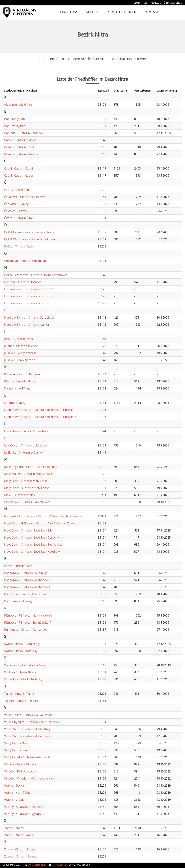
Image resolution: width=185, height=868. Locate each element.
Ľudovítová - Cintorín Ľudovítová (26, 431)
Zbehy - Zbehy (14, 828)
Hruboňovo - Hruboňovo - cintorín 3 (29, 303)
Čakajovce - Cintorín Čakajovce (25, 197)
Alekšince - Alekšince (18, 105)
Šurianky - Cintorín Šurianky (23, 679)
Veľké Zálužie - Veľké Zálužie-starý (27, 729)
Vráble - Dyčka (14, 786)
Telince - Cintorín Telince (21, 701)
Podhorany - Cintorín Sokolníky (25, 573)
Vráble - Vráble (14, 800)
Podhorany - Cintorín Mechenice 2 (27, 580)
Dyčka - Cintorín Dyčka (20, 246)
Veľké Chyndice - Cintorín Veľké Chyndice (32, 722)
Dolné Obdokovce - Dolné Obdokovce (29, 239)
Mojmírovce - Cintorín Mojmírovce (27, 502)
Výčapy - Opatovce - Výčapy (23, 814)
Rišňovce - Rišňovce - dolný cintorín (28, 615)
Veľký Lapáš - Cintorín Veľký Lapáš (27, 757)
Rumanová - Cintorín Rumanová (26, 630)
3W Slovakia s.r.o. (37, 865)
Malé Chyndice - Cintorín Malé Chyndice (31, 467)
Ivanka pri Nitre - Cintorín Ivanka (26, 325)
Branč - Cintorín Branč (19, 147)
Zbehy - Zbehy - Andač (19, 835)
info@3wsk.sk (59, 865)
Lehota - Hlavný (15, 403)
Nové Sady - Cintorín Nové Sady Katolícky (32, 552)
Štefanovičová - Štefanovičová (25, 665)
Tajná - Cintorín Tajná (19, 694)
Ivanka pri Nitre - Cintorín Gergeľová (29, 317)
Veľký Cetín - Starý (16, 750)
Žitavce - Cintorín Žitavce (21, 856)
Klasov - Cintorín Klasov (20, 381)
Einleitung (69, 12)
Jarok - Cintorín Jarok (19, 339)
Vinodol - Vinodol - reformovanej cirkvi (30, 778)
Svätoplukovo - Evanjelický (22, 644)
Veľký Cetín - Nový (16, 743)
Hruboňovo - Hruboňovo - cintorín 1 (29, 289)
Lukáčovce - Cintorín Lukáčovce (26, 445)
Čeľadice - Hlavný (16, 211)
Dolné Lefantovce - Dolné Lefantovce (29, 232)
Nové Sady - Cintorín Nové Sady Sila (28, 530)
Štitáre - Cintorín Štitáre (20, 672)
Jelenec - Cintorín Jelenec (21, 346)
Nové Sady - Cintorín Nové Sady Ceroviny (32, 537)
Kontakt (151, 12)
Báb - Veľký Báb (15, 126)
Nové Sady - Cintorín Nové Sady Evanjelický (33, 545)
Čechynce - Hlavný (16, 204)
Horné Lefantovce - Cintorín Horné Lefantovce (36, 275)
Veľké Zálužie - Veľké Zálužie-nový (27, 736)
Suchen (92, 12)
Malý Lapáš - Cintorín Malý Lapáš (27, 488)
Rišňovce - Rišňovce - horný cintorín (28, 623)
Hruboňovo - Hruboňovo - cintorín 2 (29, 296)
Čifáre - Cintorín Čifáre (19, 218)
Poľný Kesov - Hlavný (18, 601)
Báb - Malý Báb (14, 119)
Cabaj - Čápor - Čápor (19, 175)
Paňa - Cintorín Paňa (18, 566)
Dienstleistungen (121, 12)
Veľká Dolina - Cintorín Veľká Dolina (28, 715)
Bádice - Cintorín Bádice (20, 140)
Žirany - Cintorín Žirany (20, 849)
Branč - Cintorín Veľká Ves (22, 154)
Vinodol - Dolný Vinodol (20, 771)
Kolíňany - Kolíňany (17, 388)
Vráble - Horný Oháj (18, 793)
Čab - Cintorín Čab (17, 190)
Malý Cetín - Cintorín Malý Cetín (26, 481)
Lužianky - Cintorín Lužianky (23, 452)
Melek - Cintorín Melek (20, 495)
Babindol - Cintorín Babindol (23, 133)
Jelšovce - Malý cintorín (20, 360)
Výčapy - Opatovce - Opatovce (24, 807)
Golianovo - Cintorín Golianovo (25, 261)
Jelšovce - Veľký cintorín (20, 353)
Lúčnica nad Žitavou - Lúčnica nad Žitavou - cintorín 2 (40, 417)
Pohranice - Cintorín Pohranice (25, 594)
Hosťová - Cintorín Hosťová (23, 282)
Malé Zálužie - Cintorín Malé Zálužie (28, 474)
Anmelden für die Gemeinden (167, 3)
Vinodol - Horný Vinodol (20, 764)
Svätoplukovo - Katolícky (21, 651)
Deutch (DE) (140, 3)
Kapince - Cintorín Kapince (22, 374)
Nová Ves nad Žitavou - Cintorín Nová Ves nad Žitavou (41, 523)
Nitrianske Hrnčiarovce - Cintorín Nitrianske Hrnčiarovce (43, 516)
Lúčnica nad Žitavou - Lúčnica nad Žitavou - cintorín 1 (40, 410)
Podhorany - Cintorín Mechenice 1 (27, 587)
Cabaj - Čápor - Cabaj (18, 168)
